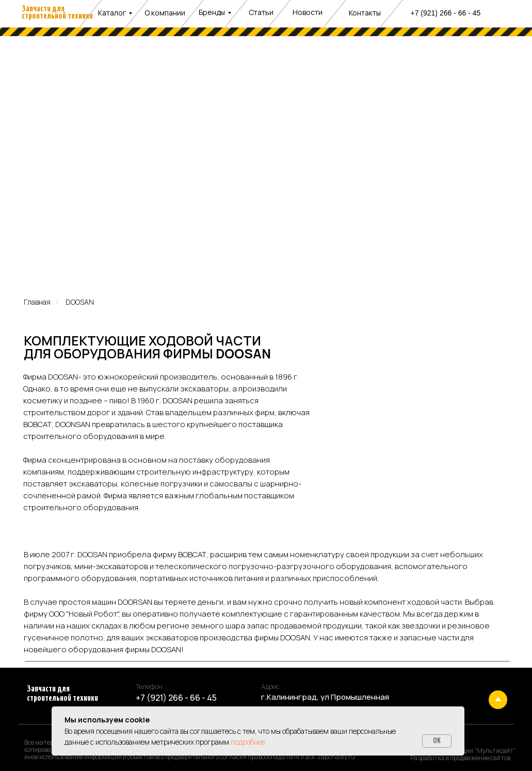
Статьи (261, 12)
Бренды (212, 12)
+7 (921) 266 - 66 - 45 (446, 13)
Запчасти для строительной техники (57, 13)
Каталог (112, 13)
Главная (37, 302)
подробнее (248, 742)
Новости (308, 12)
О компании (165, 13)
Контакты (365, 13)
